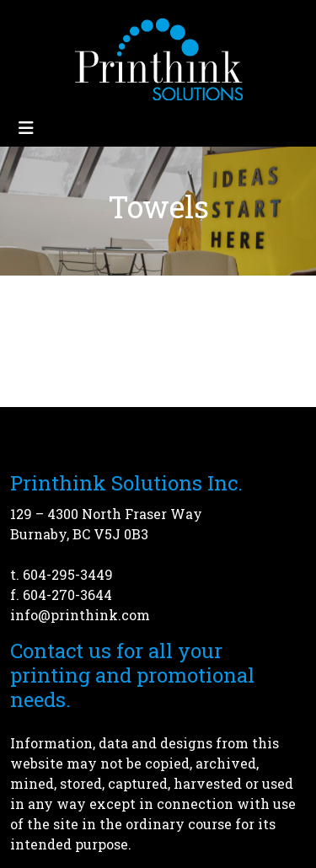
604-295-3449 (68, 574)
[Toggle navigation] (26, 128)
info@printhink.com (80, 615)
